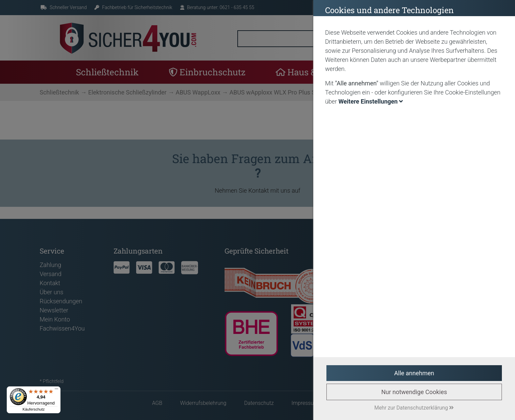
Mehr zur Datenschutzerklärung (414, 408)
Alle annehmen (414, 373)
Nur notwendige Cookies (414, 392)
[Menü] (56, 390)
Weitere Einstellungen (371, 101)
